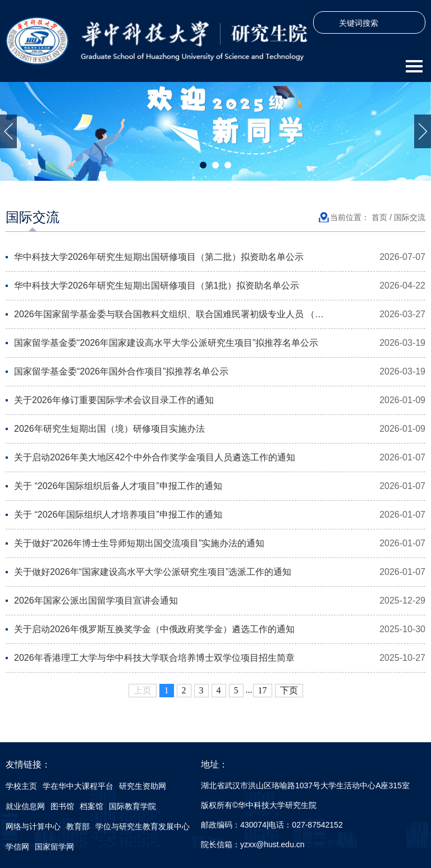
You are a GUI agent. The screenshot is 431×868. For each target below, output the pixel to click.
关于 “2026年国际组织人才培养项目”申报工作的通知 (118, 515)
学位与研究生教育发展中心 (143, 826)
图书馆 (62, 806)
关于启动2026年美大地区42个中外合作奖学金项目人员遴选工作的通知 (155, 457)
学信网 (17, 847)
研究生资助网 (143, 786)
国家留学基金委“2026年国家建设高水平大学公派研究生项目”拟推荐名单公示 (166, 343)
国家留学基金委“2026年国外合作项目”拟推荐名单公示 (121, 371)
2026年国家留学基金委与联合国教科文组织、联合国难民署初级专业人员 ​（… (169, 314)
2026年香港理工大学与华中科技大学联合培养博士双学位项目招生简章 (154, 658)
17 (263, 690)
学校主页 (21, 786)
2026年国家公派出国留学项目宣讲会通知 (96, 600)
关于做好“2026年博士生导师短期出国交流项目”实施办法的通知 (139, 543)
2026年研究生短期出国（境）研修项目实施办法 (109, 429)
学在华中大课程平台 (78, 786)
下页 (289, 690)
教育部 (78, 826)
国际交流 (410, 217)
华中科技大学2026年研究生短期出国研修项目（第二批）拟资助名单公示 (159, 257)
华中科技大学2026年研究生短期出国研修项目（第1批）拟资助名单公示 (157, 285)
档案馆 (91, 806)
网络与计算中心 (33, 826)
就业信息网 (25, 806)
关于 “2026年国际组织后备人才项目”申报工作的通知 (118, 486)
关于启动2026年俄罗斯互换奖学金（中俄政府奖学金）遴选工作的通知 (154, 629)
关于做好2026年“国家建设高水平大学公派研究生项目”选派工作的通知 (153, 572)
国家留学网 (54, 847)
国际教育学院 (132, 806)
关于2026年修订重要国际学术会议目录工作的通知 (114, 400)
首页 (379, 217)
